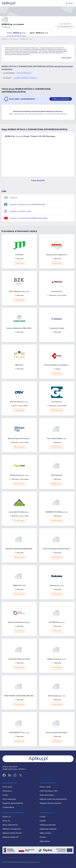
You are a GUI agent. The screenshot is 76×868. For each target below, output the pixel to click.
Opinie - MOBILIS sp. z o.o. (39, 33)
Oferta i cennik (45, 787)
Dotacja (43, 837)
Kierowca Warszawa (24, 73)
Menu (69, 3)
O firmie (43, 817)
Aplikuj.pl (5, 39)
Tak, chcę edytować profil (65, 26)
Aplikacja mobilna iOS (10, 837)
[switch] (61, 99)
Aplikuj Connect (45, 833)
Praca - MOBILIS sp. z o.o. (16, 33)
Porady (5, 795)
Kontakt (43, 821)
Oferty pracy (7, 787)
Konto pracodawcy (47, 795)
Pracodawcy (14, 39)
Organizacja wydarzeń (48, 829)
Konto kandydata (9, 799)
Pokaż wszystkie (38, 180)
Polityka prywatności (48, 825)
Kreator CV (7, 817)
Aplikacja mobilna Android (12, 833)
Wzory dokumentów (10, 825)
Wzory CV (6, 821)
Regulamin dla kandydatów (13, 803)
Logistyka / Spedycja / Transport (25, 78)
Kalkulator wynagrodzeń (12, 829)
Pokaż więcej (66, 58)
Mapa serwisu (45, 841)
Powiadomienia (8, 807)
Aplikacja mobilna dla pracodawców (53, 799)
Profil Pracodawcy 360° (49, 791)
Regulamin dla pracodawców (50, 803)
